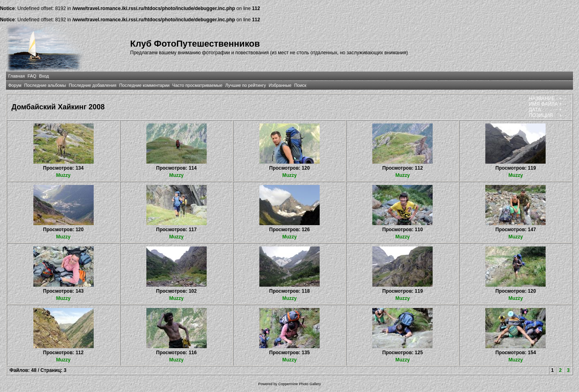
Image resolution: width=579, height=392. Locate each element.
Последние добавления (92, 85)
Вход (44, 76)
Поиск (300, 85)
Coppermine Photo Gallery (300, 384)
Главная (16, 76)
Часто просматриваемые (198, 85)
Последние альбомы (45, 85)
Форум (15, 85)
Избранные (280, 85)
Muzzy (64, 175)
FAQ (32, 76)
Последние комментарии (144, 85)
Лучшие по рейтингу (245, 85)
